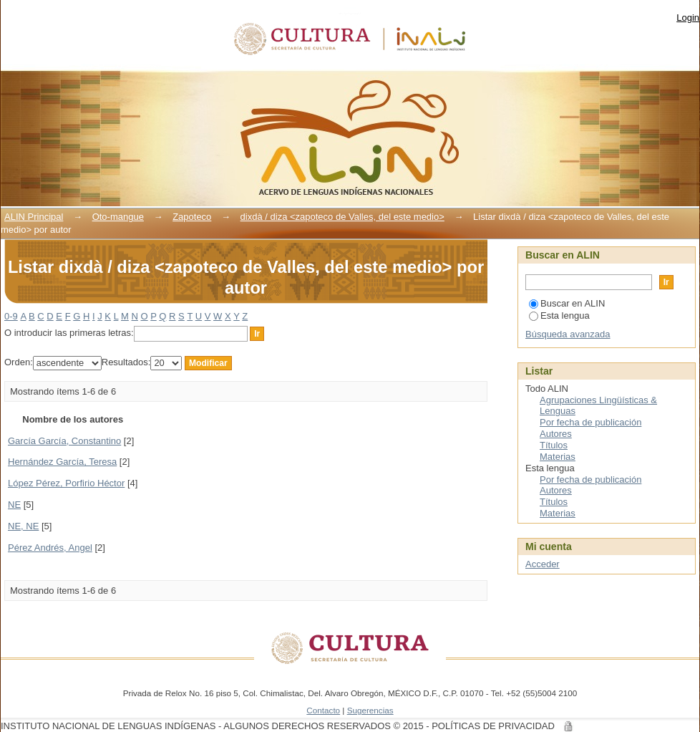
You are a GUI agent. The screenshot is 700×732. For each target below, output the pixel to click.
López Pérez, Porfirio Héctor (66, 483)
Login (688, 18)
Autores (556, 434)
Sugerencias (370, 710)
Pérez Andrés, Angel (50, 548)
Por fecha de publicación (590, 422)
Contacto (323, 710)
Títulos (554, 445)
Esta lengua (559, 316)
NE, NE (23, 526)
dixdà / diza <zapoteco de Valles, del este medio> (342, 217)
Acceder (543, 564)
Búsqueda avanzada (568, 334)
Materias (558, 457)
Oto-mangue (118, 217)
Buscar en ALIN (567, 303)
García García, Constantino (64, 441)
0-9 (11, 316)
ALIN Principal (34, 217)
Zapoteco (192, 217)
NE (14, 505)
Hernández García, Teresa (62, 462)
